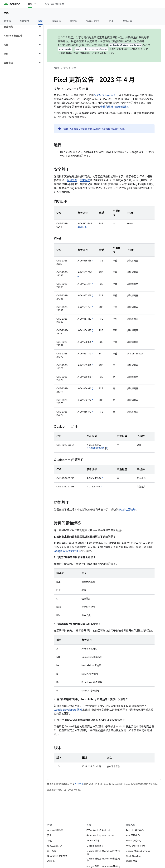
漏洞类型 (72, 180)
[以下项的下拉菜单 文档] (37, 4)
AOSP (57, 68)
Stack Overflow (134, 856)
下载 (49, 841)
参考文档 (127, 21)
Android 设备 (93, 21)
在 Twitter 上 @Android (98, 830)
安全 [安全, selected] (40, 21)
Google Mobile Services (138, 851)
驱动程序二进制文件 (57, 856)
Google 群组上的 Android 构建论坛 (103, 860)
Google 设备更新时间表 (67, 551)
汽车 (111, 21)
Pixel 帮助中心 (133, 835)
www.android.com (135, 846)
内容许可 (79, 784)
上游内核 (82, 227)
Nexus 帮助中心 (134, 841)
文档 (6, 13)
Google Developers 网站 (68, 710)
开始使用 (24, 21)
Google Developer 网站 (82, 129)
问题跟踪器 (131, 861)
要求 (49, 835)
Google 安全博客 (95, 846)
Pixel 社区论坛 (127, 510)
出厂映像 (52, 851)
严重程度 (85, 180)
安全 (74, 68)
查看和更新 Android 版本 (114, 107)
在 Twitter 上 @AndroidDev (100, 835)
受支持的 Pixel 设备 (105, 95)
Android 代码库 (55, 830)
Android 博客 (93, 841)
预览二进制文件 (55, 846)
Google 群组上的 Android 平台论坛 (103, 852)
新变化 (7, 21)
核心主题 (56, 21)
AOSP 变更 (107, 53)
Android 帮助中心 (135, 830)
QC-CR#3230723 (96, 448)
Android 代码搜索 (54, 4)
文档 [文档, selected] (30, 4)
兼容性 (73, 21)
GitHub (51, 861)
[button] (19, 27)
